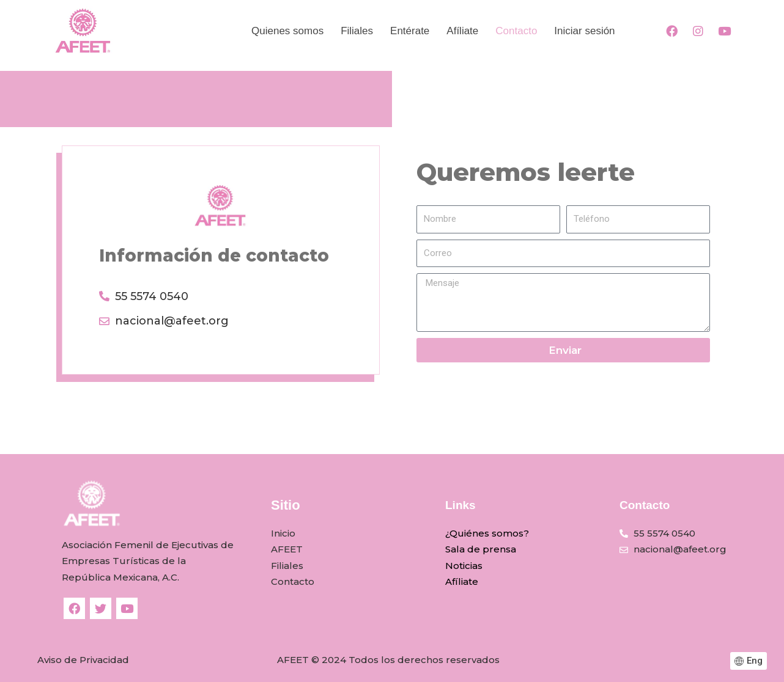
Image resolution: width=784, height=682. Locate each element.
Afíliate (462, 581)
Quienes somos (287, 31)
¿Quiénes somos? (487, 533)
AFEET (287, 549)
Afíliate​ (462, 31)
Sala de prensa (481, 549)
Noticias (464, 566)
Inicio (283, 533)
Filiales (357, 31)
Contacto (516, 31)
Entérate (410, 31)
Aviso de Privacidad (83, 660)
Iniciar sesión (584, 31)
